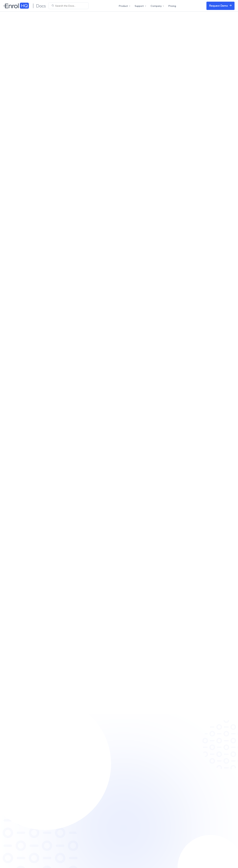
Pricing (172, 6)
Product (125, 6)
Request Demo (220, 6)
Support (141, 6)
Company (158, 6)
